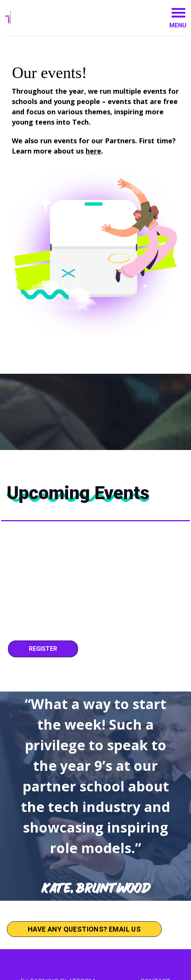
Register (43, 649)
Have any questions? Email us (84, 929)
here (93, 151)
